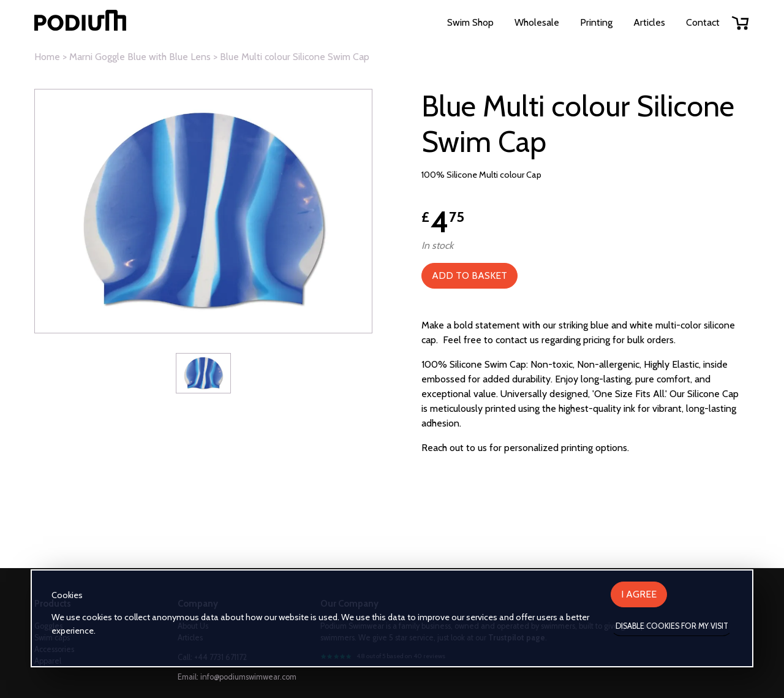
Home (47, 57)
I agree (639, 594)
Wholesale (537, 22)
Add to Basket (469, 275)
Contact (703, 22)
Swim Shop (470, 22)
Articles (649, 22)
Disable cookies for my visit (672, 626)
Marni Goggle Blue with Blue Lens (140, 57)
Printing (596, 22)
